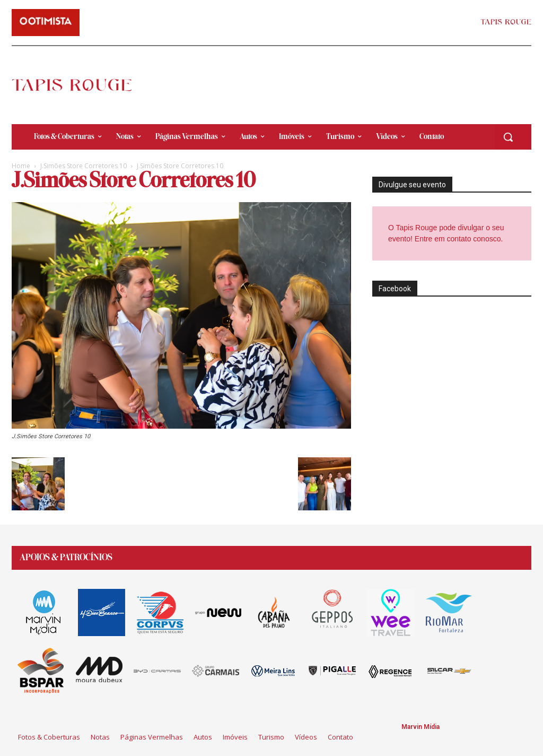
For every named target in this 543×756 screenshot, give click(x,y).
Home (21, 166)
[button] (508, 137)
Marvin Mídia (421, 727)
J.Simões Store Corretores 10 (84, 166)
